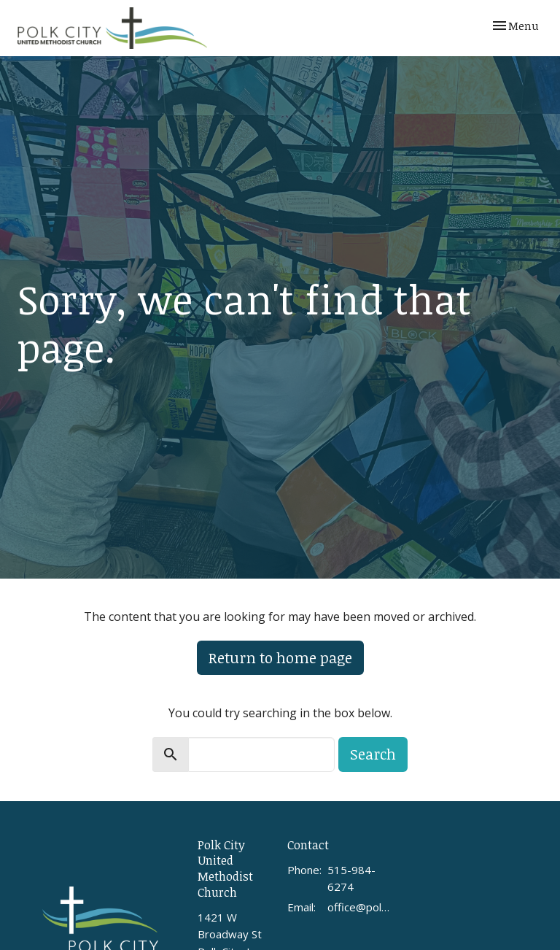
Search (373, 754)
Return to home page (280, 657)
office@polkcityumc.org (360, 907)
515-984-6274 (351, 878)
